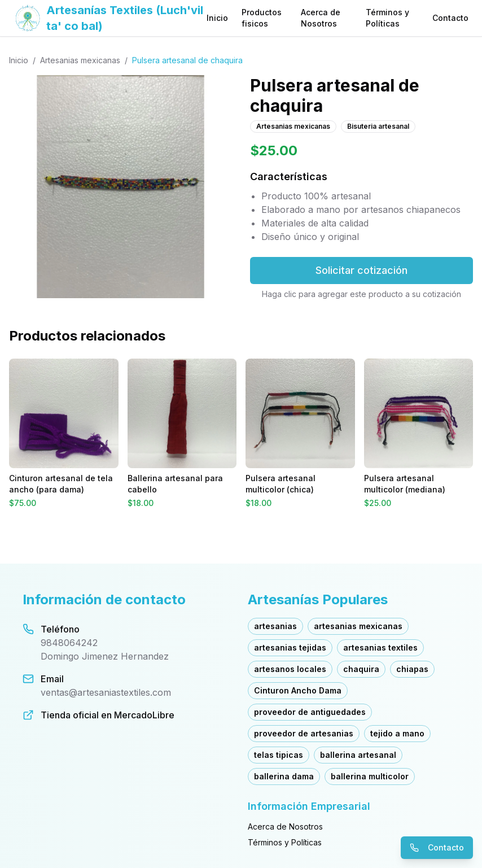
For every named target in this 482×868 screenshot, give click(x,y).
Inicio (217, 18)
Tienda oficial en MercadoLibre (108, 715)
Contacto (450, 18)
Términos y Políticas (387, 18)
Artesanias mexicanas (80, 60)
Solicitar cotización (361, 270)
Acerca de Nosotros (321, 18)
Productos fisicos (262, 18)
